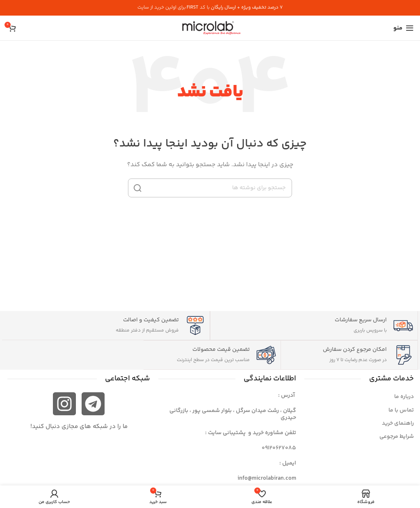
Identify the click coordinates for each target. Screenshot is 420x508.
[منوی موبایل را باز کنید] (404, 28)
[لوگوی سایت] (210, 28)
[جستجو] (210, 188)
